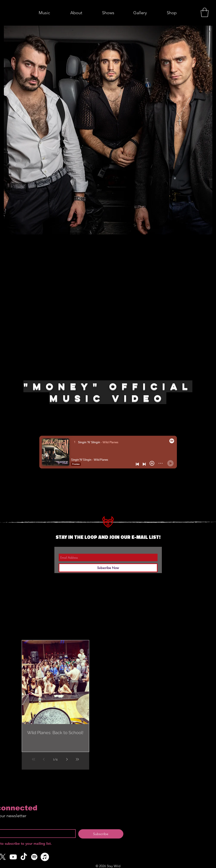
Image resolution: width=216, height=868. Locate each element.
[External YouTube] (108, 309)
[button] (205, 12)
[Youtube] (13, 857)
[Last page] (77, 759)
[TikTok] (24, 857)
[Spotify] (34, 857)
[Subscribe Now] (108, 568)
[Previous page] (44, 759)
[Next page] (67, 759)
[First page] (34, 759)
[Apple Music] (45, 857)
